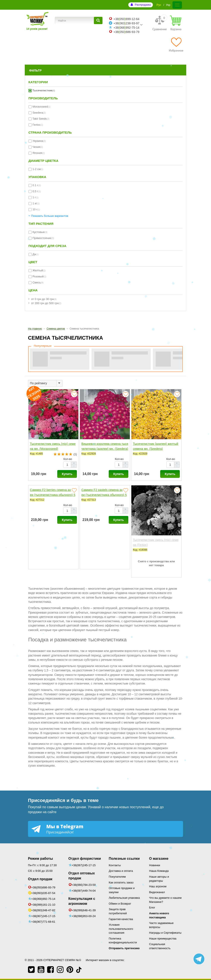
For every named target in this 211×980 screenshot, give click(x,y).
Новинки (155, 865)
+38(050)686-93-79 (43, 887)
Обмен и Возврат (120, 904)
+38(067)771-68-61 (43, 922)
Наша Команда (159, 871)
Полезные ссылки (124, 859)
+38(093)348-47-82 (43, 910)
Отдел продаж (40, 879)
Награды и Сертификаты (165, 933)
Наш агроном (158, 886)
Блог (152, 907)
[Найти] (98, 20)
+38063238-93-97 (126, 23)
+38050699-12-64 (126, 19)
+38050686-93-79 (126, 32)
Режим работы (40, 859)
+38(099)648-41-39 (84, 910)
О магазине (159, 859)
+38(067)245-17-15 (43, 916)
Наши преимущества (163, 939)
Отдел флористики (85, 859)
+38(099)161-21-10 (43, 905)
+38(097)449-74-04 (84, 891)
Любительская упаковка (124, 898)
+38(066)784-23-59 (84, 885)
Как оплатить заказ (121, 882)
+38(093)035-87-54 (43, 893)
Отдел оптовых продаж (82, 876)
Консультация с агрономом (82, 901)
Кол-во (68, 459)
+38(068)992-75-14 (43, 899)
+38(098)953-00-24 (84, 916)
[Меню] (177, 5)
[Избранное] (176, 45)
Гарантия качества (121, 919)
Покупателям (117, 877)
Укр (168, 5)
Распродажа (143, 5)
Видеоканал (157, 892)
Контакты (115, 865)
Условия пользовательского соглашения (121, 929)
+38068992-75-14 (126, 28)
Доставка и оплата (121, 871)
